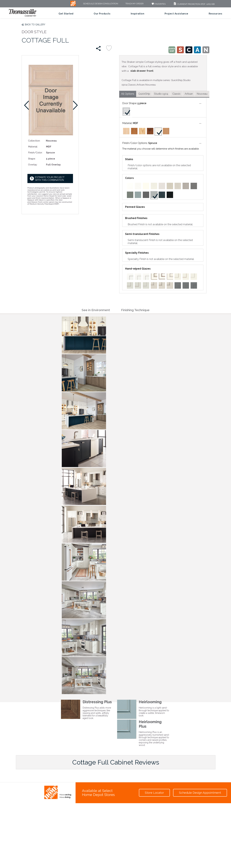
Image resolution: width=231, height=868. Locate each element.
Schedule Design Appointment (200, 793)
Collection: (34, 141)
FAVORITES (158, 4)
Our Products (102, 14)
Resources (216, 14)
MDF (135, 123)
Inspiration (138, 14)
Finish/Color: (35, 153)
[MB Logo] (73, 5)
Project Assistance (176, 14)
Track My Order (135, 4)
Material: (33, 147)
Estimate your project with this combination (50, 179)
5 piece (142, 103)
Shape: (32, 159)
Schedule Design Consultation (101, 4)
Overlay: (33, 165)
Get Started (66, 14)
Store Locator (154, 793)
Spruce (153, 143)
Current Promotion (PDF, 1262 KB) (194, 4)
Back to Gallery (35, 25)
